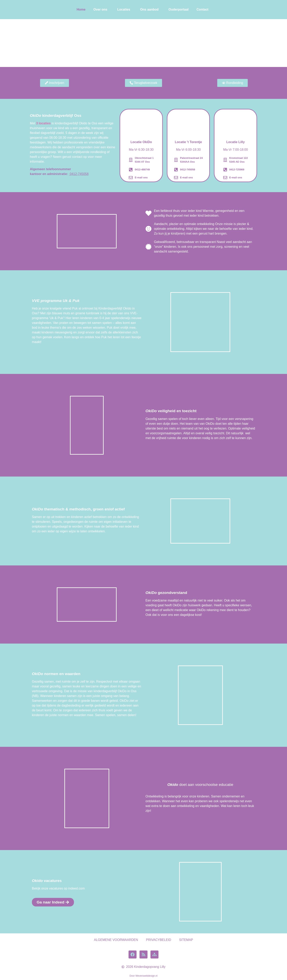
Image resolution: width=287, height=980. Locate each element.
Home (81, 9)
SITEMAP (186, 940)
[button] (101, 10)
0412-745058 (79, 174)
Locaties (124, 9)
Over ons (100, 9)
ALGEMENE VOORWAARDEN (116, 940)
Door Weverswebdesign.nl (143, 976)
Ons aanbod (149, 9)
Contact (202, 9)
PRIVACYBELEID (159, 940)
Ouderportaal (179, 9)
